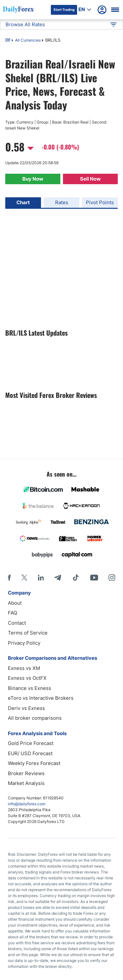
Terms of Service (28, 633)
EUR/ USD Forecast (30, 753)
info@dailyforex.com (27, 804)
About (15, 603)
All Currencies (28, 40)
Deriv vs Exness (26, 708)
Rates (62, 202)
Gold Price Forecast (31, 743)
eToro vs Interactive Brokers (41, 698)
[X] (24, 578)
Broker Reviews (26, 773)
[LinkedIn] (41, 578)
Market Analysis (26, 783)
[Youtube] (94, 578)
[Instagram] (112, 578)
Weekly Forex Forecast (34, 763)
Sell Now (90, 179)
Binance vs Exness (30, 688)
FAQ (12, 613)
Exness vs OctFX (27, 678)
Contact (17, 623)
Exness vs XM (24, 668)
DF (8, 41)
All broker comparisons (35, 718)
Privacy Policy (24, 643)
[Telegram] (58, 578)
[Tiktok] (76, 578)
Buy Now (33, 179)
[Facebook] (9, 578)
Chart (23, 202)
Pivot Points (100, 202)
